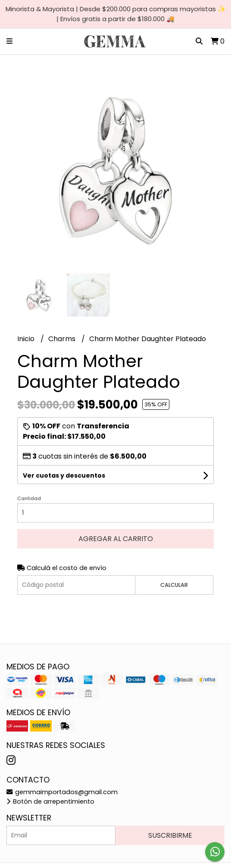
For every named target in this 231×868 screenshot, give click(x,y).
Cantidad (29, 498)
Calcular (174, 585)
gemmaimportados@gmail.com (62, 792)
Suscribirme (170, 835)
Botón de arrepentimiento (50, 801)
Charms (63, 339)
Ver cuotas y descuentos (64, 475)
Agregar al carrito (116, 539)
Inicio (27, 339)
